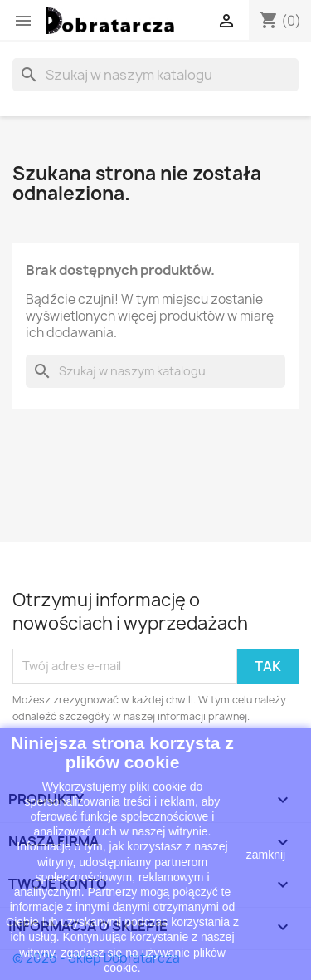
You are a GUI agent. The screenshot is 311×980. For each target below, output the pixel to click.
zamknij (266, 855)
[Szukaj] (155, 75)
